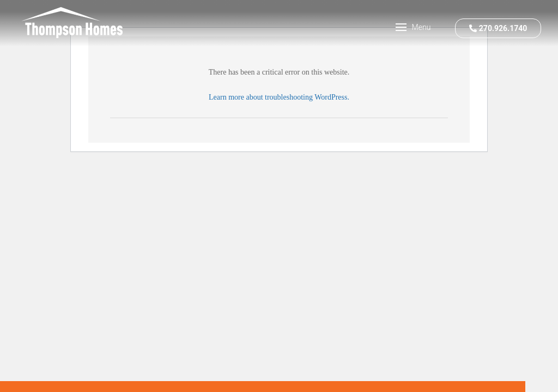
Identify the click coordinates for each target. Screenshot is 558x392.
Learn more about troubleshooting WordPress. (279, 97)
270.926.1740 (498, 28)
